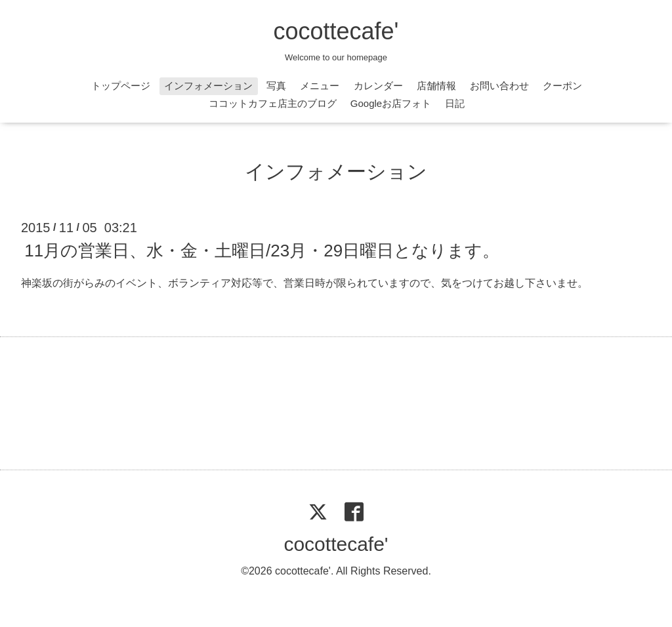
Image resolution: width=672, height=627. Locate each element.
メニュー (320, 86)
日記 (455, 103)
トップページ (121, 86)
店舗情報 (436, 86)
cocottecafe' (336, 31)
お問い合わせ (499, 86)
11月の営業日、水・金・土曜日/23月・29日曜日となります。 (262, 251)
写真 (276, 86)
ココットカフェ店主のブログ (273, 103)
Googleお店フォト (391, 103)
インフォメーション (208, 86)
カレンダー (378, 86)
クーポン (562, 86)
